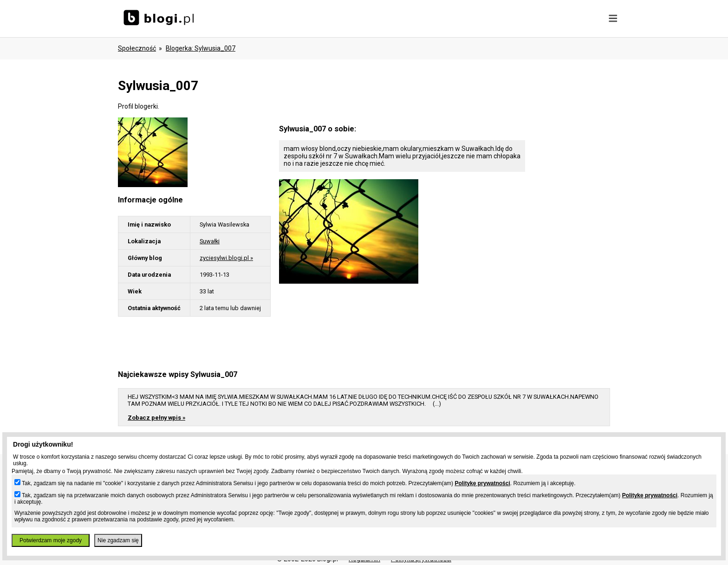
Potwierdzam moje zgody (51, 540)
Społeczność (137, 48)
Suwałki (210, 241)
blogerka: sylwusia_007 (201, 48)
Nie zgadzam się (118, 540)
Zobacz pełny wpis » (156, 418)
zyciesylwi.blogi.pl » (226, 258)
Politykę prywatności (482, 483)
